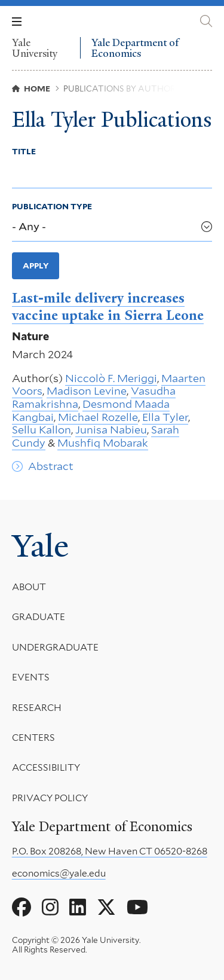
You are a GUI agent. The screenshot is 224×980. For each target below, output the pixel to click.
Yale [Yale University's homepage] (40, 546)
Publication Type (52, 206)
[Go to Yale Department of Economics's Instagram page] (50, 908)
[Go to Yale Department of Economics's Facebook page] (22, 908)
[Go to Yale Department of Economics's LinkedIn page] (78, 908)
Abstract (51, 466)
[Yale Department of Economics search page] (206, 21)
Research (37, 708)
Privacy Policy (50, 798)
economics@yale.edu (59, 873)
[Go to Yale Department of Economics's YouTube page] (137, 908)
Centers (33, 738)
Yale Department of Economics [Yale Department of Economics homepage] (135, 48)
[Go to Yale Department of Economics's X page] (106, 908)
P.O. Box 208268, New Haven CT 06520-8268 (110, 851)
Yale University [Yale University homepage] (35, 48)
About (29, 587)
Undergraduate (55, 647)
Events (31, 678)
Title (24, 151)
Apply (36, 265)
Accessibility (46, 768)
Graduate (39, 617)
